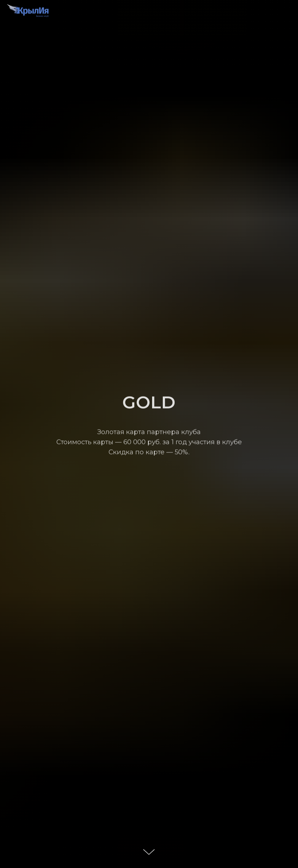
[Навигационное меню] (288, 12)
